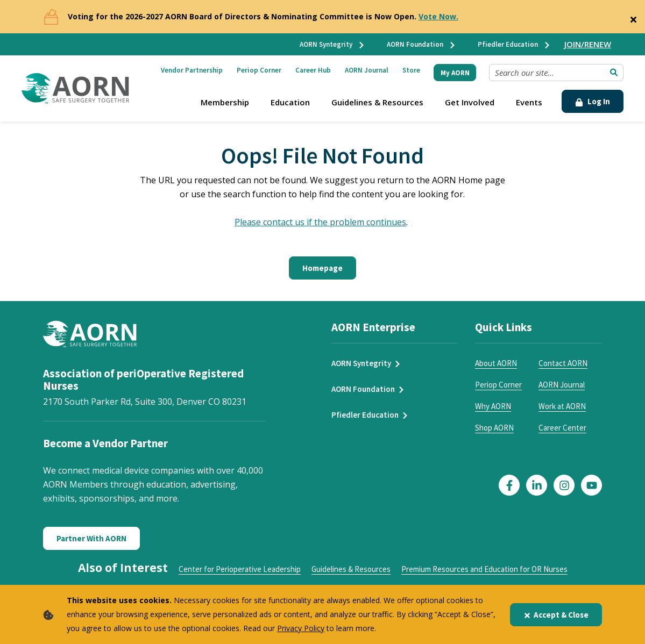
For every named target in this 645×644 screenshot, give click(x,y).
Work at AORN (562, 406)
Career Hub (313, 70)
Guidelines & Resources (377, 102)
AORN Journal (367, 70)
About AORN (496, 363)
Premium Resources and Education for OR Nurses (484, 569)
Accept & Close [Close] (556, 615)
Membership (225, 102)
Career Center (562, 428)
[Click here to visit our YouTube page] (591, 485)
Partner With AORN (91, 538)
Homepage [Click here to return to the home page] (322, 268)
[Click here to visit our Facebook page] (509, 485)
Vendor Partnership (192, 70)
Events (529, 102)
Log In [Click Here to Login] (593, 101)
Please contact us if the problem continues (320, 222)
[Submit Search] (614, 73)
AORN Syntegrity (332, 44)
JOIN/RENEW (588, 44)
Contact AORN (563, 363)
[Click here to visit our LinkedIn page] (537, 485)
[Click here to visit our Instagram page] (564, 485)
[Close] (633, 17)
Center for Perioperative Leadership (240, 569)
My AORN (455, 73)
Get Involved (470, 102)
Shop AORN (494, 428)
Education (290, 102)
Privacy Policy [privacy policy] (301, 628)
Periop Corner (259, 70)
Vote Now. (438, 16)
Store (411, 70)
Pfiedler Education (514, 44)
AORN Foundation (421, 44)
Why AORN (493, 406)
